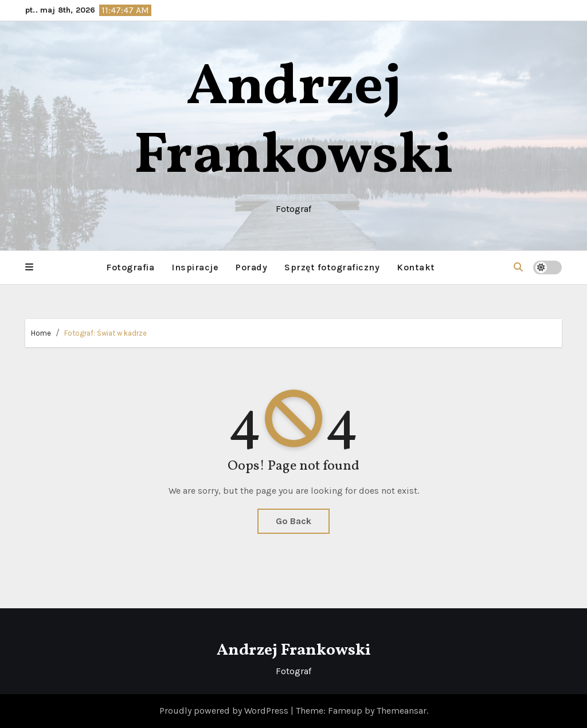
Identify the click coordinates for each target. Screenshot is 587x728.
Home (41, 333)
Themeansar (402, 711)
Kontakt (416, 267)
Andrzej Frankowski (294, 123)
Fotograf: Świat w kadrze (105, 333)
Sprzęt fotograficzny (332, 267)
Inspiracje (195, 267)
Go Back (293, 521)
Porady (251, 267)
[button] (29, 267)
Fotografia (130, 267)
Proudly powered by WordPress (225, 711)
